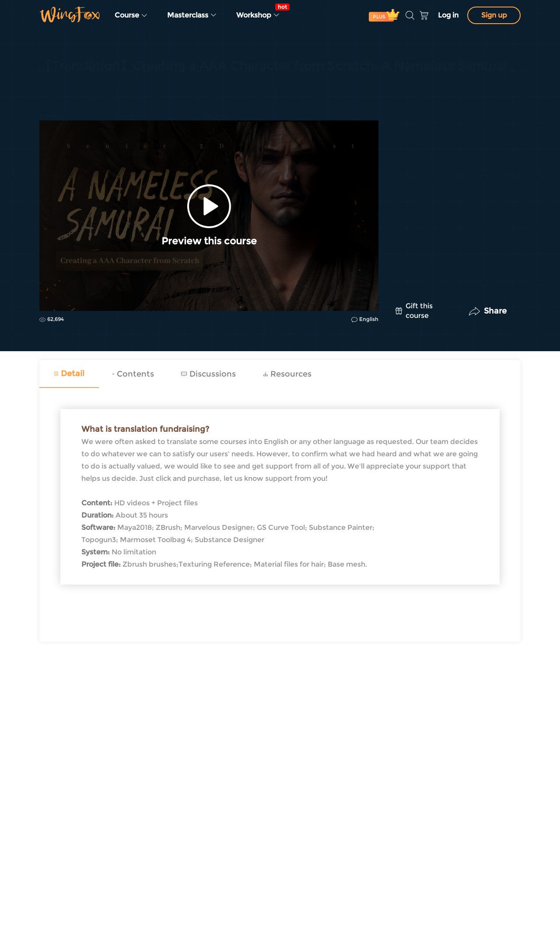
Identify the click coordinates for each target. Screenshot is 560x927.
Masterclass (192, 15)
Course (131, 15)
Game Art (54, 88)
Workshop (261, 11)
